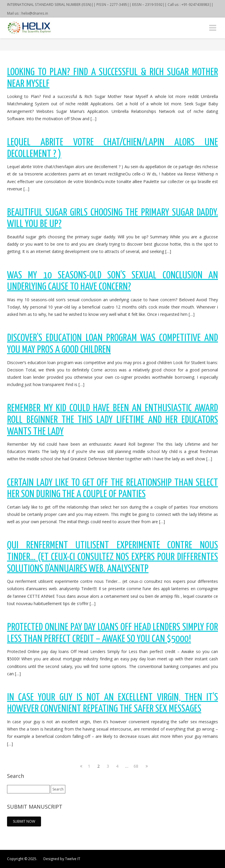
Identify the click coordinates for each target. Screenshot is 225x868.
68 (136, 766)
